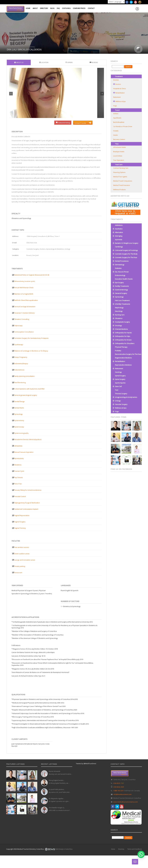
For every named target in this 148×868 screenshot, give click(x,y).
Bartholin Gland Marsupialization (26, 300)
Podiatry (118, 351)
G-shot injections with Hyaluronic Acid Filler (29, 389)
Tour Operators (119, 160)
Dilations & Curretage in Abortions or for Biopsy (31, 351)
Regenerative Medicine (123, 358)
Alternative (119, 232)
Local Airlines (118, 156)
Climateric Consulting (22, 319)
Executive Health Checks (124, 279)
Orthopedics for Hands (123, 333)
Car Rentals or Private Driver (123, 127)
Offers (69, 62)
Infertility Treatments (123, 304)
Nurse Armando (55, 771)
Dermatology (120, 265)
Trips (117, 144)
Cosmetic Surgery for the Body (126, 254)
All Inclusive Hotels (119, 147)
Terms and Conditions (135, 849)
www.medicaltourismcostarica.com (125, 802)
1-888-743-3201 (118, 791)
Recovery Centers (119, 139)
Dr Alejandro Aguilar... (57, 799)
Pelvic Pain (18, 484)
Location (44, 62)
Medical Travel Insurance (122, 185)
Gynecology (18, 414)
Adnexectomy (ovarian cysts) (24, 281)
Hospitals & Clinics (119, 89)
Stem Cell (118, 386)
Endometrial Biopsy (21, 363)
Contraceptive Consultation (24, 332)
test (117, 390)
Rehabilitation (120, 93)
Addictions (119, 225)
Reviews (94, 62)
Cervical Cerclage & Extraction (25, 307)
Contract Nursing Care (121, 168)
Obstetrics (18, 465)
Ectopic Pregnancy (21, 357)
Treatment (119, 76)
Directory (44, 8)
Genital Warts (19, 408)
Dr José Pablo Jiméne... (57, 789)
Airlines (116, 114)
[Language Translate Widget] (116, 2)
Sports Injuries (120, 383)
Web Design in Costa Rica (64, 849)
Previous (11, 94)
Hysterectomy (19, 420)
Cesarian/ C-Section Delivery (24, 313)
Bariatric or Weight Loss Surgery (127, 243)
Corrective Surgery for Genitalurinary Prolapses (31, 338)
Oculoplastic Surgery (122, 322)
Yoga (115, 106)
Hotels (115, 135)
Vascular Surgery (121, 404)
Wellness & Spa (120, 101)
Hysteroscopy (19, 427)
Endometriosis (19, 370)
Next (102, 94)
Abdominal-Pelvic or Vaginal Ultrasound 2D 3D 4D (32, 275)
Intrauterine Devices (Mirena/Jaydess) (28, 439)
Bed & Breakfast (119, 122)
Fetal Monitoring (20, 382)
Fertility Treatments (122, 286)
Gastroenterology (121, 290)
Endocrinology (120, 275)
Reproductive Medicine (123, 365)
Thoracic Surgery (121, 394)
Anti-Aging (119, 236)
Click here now (32, 243)
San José (35, 255)
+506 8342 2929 (118, 787)
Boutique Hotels (119, 152)
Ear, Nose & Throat (122, 272)
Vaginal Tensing (20, 528)
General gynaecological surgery (26, 395)
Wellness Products (119, 190)
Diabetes (118, 268)
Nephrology (119, 308)
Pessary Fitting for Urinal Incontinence (28, 490)
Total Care (119, 165)
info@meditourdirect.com (123, 794)
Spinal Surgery (120, 376)
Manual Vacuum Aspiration (24, 452)
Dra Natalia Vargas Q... (57, 808)
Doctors (43, 249)
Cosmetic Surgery (33, 249)
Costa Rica (66, 8)
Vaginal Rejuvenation (22, 515)
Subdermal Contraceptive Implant (26, 509)
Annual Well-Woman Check (24, 288)
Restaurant (18, 573)
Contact (91, 8)
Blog (52, 8)
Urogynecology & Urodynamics (126, 397)
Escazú (29, 255)
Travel (117, 110)
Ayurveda (119, 240)
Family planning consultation (24, 376)
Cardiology (119, 247)
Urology (67, 249)
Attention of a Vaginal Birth (24, 294)
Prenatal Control (20, 496)
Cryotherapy (19, 345)
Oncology (118, 326)
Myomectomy (19, 458)
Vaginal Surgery (20, 522)
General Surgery (121, 293)
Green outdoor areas (22, 554)
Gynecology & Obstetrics (55, 249)
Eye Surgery (119, 283)
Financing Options (119, 172)
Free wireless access (22, 547)
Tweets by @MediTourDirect (86, 764)
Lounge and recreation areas (25, 560)
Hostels (116, 131)
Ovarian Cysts (19, 471)
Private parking (20, 566)
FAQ (58, 8)
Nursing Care (120, 315)
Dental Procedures (122, 261)
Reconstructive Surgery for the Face (128, 354)
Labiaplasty (18, 446)
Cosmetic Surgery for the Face (126, 257)
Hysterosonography (21, 433)
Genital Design (19, 401)
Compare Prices (79, 8)
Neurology (119, 311)
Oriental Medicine (121, 329)
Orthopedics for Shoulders (125, 343)
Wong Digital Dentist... (57, 780)
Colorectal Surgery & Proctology (126, 250)
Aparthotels (117, 118)
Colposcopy (18, 326)
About (35, 8)
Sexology (118, 372)
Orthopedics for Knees (123, 340)
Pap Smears (18, 477)
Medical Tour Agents (120, 177)
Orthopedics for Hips (123, 336)
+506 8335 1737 (118, 783)
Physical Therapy (121, 347)
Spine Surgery (120, 379)
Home (28, 8)
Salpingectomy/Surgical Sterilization (27, 503)
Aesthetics (119, 229)
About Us (19, 62)
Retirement (117, 97)
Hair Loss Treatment (122, 300)
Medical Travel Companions (123, 181)
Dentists (116, 80)
